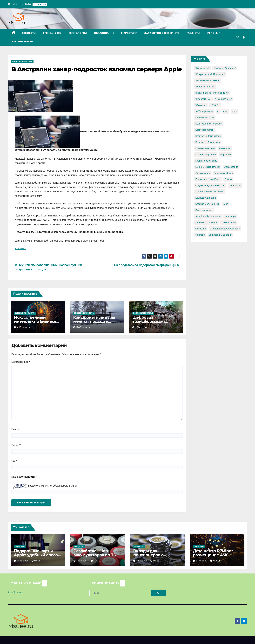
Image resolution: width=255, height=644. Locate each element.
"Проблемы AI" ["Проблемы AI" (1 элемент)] (203, 99)
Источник (20, 248)
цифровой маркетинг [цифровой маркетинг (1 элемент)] (220, 235)
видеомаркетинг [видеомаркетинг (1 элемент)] (204, 210)
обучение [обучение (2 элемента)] (201, 229)
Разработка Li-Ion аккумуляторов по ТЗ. (95, 553)
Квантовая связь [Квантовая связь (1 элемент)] (205, 130)
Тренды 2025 (52, 33)
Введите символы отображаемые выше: (52, 486)
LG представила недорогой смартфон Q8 (147, 265)
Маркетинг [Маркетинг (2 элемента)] (226, 155)
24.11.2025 (142, 561)
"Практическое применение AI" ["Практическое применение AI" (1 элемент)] (212, 93)
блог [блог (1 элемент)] (225, 204)
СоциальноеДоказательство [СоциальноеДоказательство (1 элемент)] (210, 185)
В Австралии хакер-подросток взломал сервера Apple (97, 69)
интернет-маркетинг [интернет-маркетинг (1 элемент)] (207, 222)
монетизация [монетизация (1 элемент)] (229, 222)
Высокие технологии (22, 61)
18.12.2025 (83, 561)
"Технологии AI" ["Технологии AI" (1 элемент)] (224, 99)
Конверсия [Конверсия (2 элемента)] (225, 148)
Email (16, 445)
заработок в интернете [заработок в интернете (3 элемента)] (208, 216)
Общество (20, 547)
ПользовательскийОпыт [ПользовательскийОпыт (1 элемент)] (208, 179)
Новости (29, 33)
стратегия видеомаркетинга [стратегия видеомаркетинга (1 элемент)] (225, 229)
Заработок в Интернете (162, 33)
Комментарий (21, 362)
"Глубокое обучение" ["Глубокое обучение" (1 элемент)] (225, 68)
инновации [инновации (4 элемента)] (230, 216)
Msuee (37, 561)
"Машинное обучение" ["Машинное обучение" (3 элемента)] (208, 80)
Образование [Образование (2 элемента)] (231, 167)
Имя (15, 429)
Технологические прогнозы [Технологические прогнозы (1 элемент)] (210, 192)
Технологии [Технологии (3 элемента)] (235, 185)
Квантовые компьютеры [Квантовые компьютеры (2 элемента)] (208, 136)
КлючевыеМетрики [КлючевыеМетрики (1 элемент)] (205, 148)
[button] (238, 37)
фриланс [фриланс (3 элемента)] (200, 235)
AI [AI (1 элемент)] (218, 111)
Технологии (78, 33)
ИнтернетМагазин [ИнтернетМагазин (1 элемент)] (205, 117)
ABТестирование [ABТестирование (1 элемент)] (204, 111)
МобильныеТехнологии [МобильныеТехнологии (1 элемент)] (208, 167)
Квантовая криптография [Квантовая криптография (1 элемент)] (209, 124)
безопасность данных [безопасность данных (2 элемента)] (207, 204)
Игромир (214, 33)
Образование (104, 33)
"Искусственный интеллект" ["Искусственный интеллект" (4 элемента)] (210, 74)
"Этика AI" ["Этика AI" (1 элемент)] (201, 105)
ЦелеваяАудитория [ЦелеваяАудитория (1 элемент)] (206, 198)
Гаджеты (193, 33)
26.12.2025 (23, 561)
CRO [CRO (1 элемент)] (226, 111)
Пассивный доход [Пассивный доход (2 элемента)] (223, 173)
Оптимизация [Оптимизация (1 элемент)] (203, 173)
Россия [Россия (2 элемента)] (228, 179)
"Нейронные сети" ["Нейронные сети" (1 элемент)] (205, 87)
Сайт (14, 461)
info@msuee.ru (18, 592)
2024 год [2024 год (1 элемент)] (215, 105)
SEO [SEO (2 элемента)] (234, 111)
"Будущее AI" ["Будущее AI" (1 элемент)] (203, 68)
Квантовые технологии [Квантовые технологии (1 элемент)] (208, 142)
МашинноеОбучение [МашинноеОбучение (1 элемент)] (206, 161)
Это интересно (23, 41)
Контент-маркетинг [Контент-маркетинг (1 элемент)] (206, 155)
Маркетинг (129, 33)
